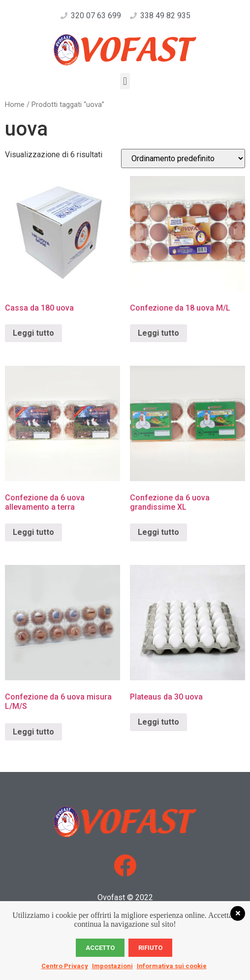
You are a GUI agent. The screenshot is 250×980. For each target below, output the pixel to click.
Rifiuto (150, 948)
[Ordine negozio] (183, 158)
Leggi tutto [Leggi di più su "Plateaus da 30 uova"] (158, 722)
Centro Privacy (65, 966)
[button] (125, 81)
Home (15, 105)
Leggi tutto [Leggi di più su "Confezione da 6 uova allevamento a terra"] (33, 532)
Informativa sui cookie (172, 966)
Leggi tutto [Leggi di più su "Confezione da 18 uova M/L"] (158, 333)
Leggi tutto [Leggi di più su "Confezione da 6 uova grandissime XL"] (158, 532)
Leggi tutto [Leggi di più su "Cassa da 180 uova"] (33, 333)
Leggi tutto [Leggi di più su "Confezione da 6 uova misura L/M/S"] (33, 732)
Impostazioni (112, 966)
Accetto (100, 948)
